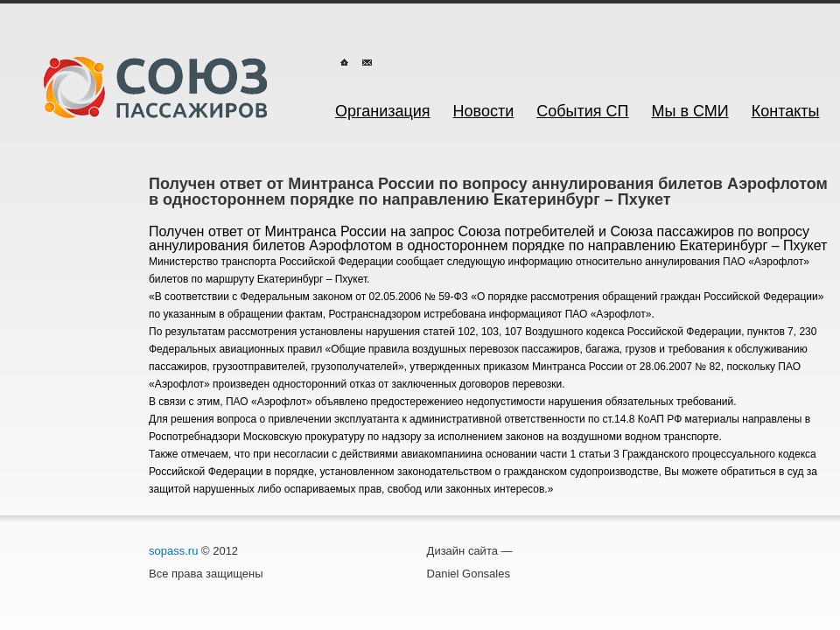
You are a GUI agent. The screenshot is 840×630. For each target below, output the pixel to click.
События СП (582, 111)
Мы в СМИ (690, 111)
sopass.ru (173, 551)
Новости (484, 111)
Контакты (786, 111)
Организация (383, 111)
